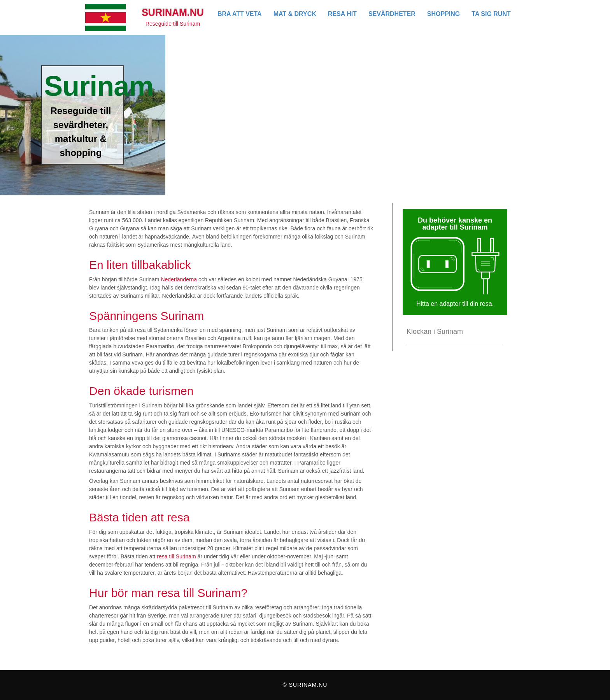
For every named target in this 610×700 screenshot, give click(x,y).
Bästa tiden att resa (139, 517)
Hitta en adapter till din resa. (455, 304)
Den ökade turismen (141, 391)
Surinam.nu (173, 12)
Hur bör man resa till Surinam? (168, 593)
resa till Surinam (176, 556)
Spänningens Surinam (146, 316)
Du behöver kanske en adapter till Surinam (455, 224)
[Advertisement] (388, 93)
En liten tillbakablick (140, 265)
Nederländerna (179, 279)
